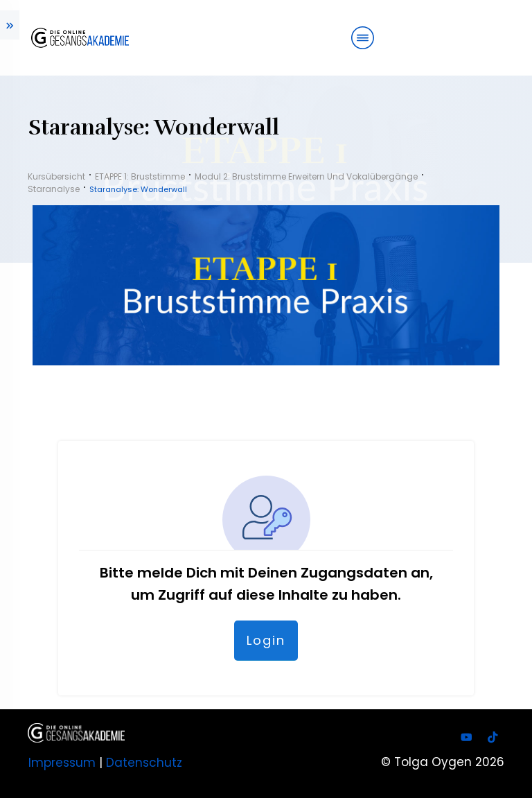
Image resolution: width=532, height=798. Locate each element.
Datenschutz (144, 763)
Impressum (62, 763)
